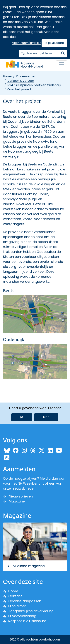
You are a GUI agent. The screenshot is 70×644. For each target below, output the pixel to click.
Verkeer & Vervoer (21, 81)
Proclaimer (17, 606)
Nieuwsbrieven (18, 496)
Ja (22, 417)
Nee (46, 417)
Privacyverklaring (22, 616)
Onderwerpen (26, 76)
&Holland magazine (25, 566)
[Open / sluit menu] (62, 64)
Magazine (14, 501)
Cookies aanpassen (25, 601)
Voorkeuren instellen (27, 43)
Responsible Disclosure (27, 621)
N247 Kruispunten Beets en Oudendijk (34, 85)
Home (7, 76)
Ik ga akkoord (54, 43)
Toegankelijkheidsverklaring (31, 611)
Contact (15, 596)
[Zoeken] (39, 54)
